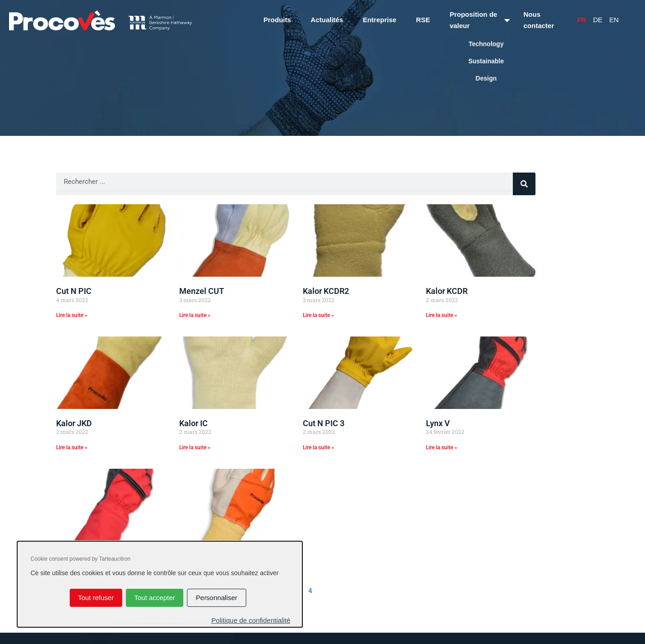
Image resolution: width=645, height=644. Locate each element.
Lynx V (438, 423)
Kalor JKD (74, 423)
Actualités (327, 20)
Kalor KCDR (447, 291)
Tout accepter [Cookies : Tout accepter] (154, 598)
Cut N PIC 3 (324, 423)
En (614, 20)
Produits (277, 20)
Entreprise (379, 20)
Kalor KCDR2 (326, 291)
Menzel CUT (202, 291)
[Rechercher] (524, 184)
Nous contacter (539, 20)
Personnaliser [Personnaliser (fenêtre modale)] (217, 598)
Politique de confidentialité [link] (251, 620)
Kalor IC (193, 423)
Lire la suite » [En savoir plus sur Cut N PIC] (72, 315)
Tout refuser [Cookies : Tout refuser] (96, 598)
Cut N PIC (74, 291)
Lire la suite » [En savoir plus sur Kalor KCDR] (442, 315)
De (598, 20)
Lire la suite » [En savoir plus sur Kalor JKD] (72, 447)
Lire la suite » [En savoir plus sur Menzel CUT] (195, 315)
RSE (423, 20)
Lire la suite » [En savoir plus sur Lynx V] (442, 447)
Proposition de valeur (473, 20)
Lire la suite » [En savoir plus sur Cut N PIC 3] (318, 447)
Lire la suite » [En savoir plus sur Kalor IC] (195, 447)
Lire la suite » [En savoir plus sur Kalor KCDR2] (318, 315)
